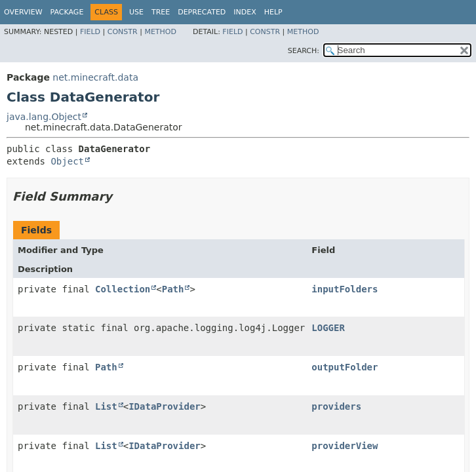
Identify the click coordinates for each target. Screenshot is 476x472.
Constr (123, 32)
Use (136, 12)
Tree (161, 12)
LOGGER (328, 328)
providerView (345, 446)
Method (160, 32)
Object (67, 161)
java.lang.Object (44, 117)
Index (245, 12)
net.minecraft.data (95, 77)
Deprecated (202, 12)
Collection (123, 289)
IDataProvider (165, 406)
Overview (23, 12)
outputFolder (345, 367)
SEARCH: (304, 51)
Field (90, 32)
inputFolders (345, 289)
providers (336, 406)
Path (173, 289)
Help (273, 12)
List (106, 406)
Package (67, 12)
